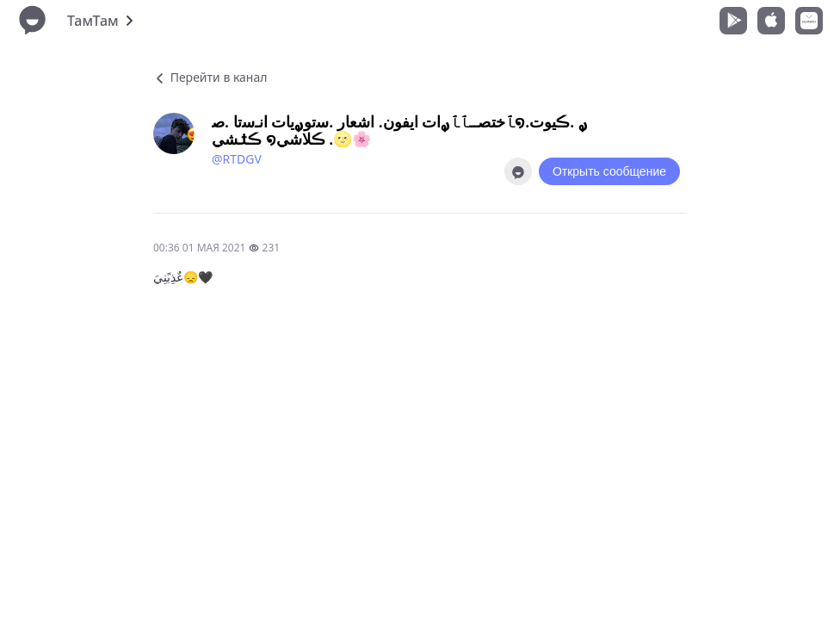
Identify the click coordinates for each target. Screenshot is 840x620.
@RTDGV (237, 159)
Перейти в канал (210, 77)
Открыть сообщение (609, 171)
